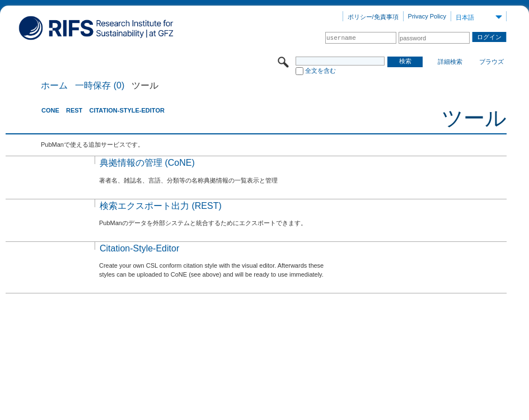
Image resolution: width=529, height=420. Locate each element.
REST (74, 110)
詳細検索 (450, 62)
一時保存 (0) (100, 86)
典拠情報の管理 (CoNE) (147, 163)
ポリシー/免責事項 (373, 17)
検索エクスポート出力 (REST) (161, 206)
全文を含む (320, 71)
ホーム (54, 86)
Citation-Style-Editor (127, 110)
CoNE (50, 110)
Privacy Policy (427, 16)
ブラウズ (491, 62)
